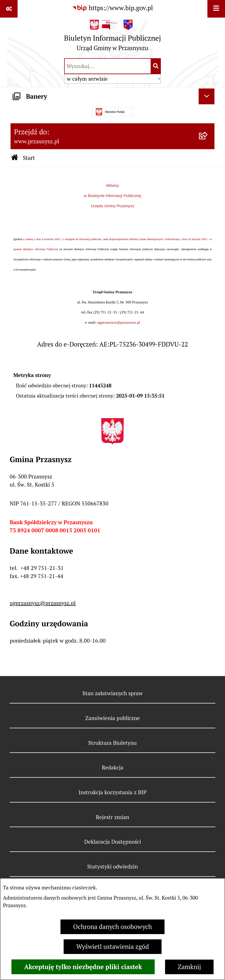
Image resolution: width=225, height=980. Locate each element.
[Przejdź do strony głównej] (112, 37)
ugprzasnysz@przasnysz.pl (119, 322)
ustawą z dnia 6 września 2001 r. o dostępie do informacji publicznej (64, 239)
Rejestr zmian (112, 817)
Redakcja (113, 767)
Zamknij (189, 967)
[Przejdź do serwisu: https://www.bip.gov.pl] (112, 8)
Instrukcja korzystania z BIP (112, 792)
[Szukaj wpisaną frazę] (156, 66)
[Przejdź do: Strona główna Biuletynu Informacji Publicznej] (15, 158)
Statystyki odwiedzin (112, 867)
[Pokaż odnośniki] (9, 9)
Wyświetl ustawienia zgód (113, 947)
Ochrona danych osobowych (112, 927)
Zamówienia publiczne (113, 718)
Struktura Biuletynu (112, 743)
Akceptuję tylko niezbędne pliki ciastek (83, 967)
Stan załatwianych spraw (113, 693)
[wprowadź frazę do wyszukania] (108, 66)
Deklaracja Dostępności (113, 842)
